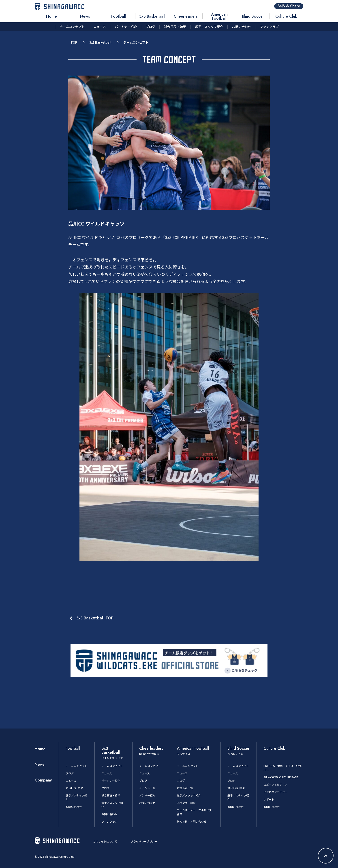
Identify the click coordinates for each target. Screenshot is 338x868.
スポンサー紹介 (186, 803)
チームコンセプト (76, 766)
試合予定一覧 (185, 788)
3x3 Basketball (100, 42)
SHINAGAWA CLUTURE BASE (281, 777)
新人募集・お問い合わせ (192, 821)
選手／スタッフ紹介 (189, 795)
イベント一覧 (147, 788)
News (40, 765)
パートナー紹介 (111, 780)
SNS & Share (289, 6)
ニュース (71, 780)
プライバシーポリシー (144, 841)
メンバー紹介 (147, 795)
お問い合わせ (74, 807)
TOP (74, 42)
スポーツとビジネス (276, 785)
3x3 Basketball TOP (95, 618)
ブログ (70, 773)
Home (40, 749)
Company (43, 780)
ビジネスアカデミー (276, 792)
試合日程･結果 (74, 788)
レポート (269, 799)
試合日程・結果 (111, 795)
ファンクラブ (109, 821)
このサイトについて (105, 841)
